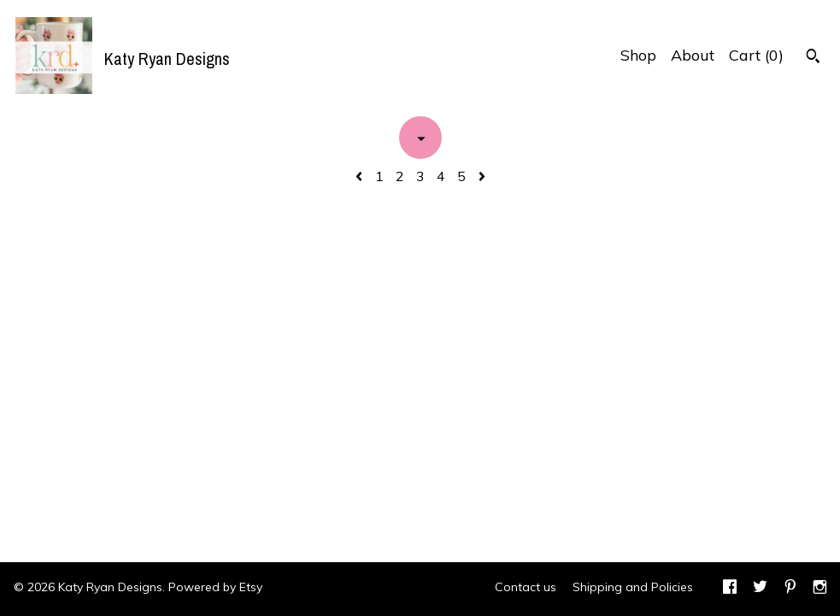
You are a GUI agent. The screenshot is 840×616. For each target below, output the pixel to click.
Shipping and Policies (633, 587)
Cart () (756, 55)
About (693, 55)
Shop (638, 55)
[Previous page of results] (361, 176)
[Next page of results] (482, 176)
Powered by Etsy (215, 587)
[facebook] (730, 589)
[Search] (813, 58)
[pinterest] (790, 589)
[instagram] (820, 589)
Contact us (526, 587)
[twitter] (760, 589)
